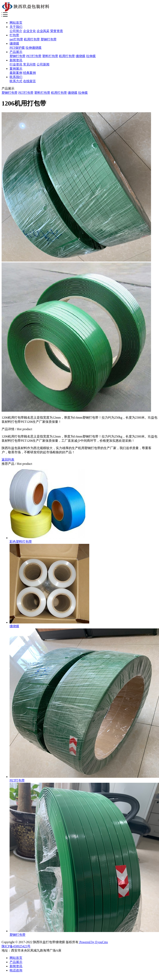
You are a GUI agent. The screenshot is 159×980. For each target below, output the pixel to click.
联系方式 (16, 81)
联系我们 (16, 77)
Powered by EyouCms (93, 942)
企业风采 (43, 31)
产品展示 (16, 52)
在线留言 (29, 81)
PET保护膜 (17, 48)
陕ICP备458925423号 (16, 946)
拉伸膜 (91, 56)
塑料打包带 (50, 56)
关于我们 (16, 27)
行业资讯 (16, 64)
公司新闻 (43, 64)
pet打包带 (16, 39)
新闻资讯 (16, 60)
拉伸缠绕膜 (33, 48)
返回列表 (8, 460)
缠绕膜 (14, 43)
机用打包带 (32, 39)
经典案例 (29, 73)
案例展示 (16, 69)
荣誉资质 (57, 31)
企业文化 (29, 31)
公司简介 (16, 31)
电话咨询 (16, 970)
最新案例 (16, 73)
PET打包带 (34, 56)
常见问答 (29, 64)
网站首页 (16, 23)
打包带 (14, 35)
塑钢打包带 (49, 39)
